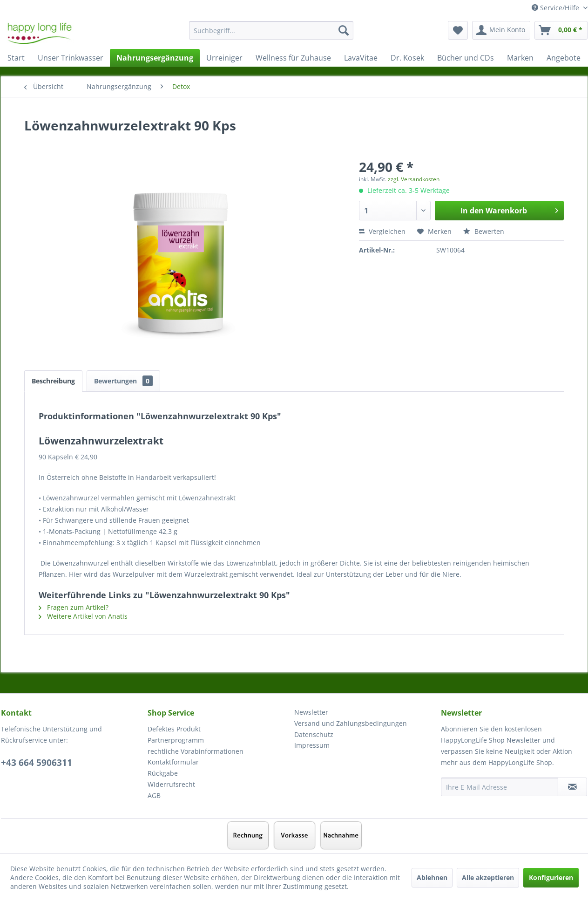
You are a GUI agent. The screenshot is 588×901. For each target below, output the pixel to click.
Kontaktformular (173, 762)
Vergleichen (382, 231)
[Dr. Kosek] (407, 58)
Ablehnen (432, 877)
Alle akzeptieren (488, 877)
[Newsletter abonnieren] (572, 787)
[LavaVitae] (361, 58)
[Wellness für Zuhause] (293, 58)
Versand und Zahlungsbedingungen (351, 723)
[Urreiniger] (224, 58)
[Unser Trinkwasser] (71, 58)
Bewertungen (123, 381)
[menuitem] (271, 35)
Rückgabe (163, 773)
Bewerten (484, 231)
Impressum (312, 745)
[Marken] (520, 58)
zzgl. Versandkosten (414, 179)
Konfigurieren (551, 877)
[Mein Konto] (501, 30)
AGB (154, 795)
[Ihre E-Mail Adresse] (500, 787)
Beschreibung (53, 381)
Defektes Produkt (174, 729)
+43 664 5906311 (37, 763)
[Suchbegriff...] (271, 30)
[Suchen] (344, 30)
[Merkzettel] (458, 30)
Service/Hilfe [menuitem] (556, 8)
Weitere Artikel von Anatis (83, 616)
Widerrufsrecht (171, 784)
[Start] (16, 58)
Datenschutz (314, 734)
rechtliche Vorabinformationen (196, 751)
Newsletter (311, 712)
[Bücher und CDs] (466, 58)
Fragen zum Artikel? (74, 607)
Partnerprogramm (176, 740)
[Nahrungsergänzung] (155, 58)
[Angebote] (564, 58)
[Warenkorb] (561, 30)
